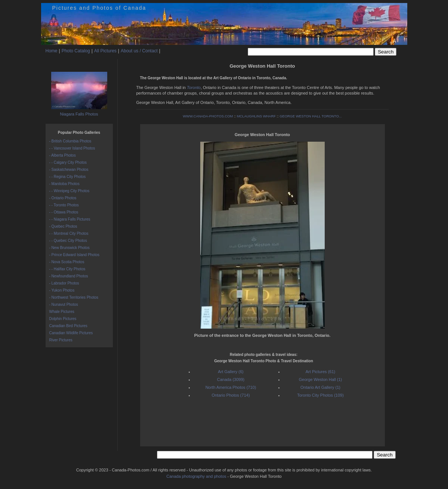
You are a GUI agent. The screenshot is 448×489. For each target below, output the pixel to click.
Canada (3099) (231, 379)
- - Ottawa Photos (64, 212)
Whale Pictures (62, 312)
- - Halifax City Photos (67, 269)
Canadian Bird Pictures (68, 326)
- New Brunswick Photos (69, 248)
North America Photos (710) (231, 387)
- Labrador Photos (64, 283)
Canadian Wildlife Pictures (71, 333)
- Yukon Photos (62, 290)
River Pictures (61, 340)
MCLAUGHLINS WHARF (256, 116)
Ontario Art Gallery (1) (320, 387)
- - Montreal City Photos (69, 233)
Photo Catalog (76, 51)
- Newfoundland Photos (69, 276)
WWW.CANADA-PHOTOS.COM (208, 116)
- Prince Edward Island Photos (75, 255)
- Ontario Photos (63, 198)
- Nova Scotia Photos (67, 262)
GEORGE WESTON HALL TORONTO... (310, 116)
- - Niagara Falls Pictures (70, 219)
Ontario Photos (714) (231, 395)
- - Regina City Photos (68, 177)
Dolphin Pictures (63, 319)
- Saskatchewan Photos (69, 170)
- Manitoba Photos (64, 184)
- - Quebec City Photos (68, 241)
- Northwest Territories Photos (74, 297)
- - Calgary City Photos (68, 162)
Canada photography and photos (196, 476)
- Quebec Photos (63, 226)
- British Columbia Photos (70, 141)
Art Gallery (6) (231, 372)
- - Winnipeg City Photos (69, 191)
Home (52, 51)
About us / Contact (139, 51)
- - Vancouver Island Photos (72, 148)
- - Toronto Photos (64, 205)
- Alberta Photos (63, 155)
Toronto (194, 87)
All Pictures (105, 51)
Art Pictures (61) (320, 372)
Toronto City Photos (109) (320, 395)
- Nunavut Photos (64, 305)
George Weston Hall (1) (320, 379)
